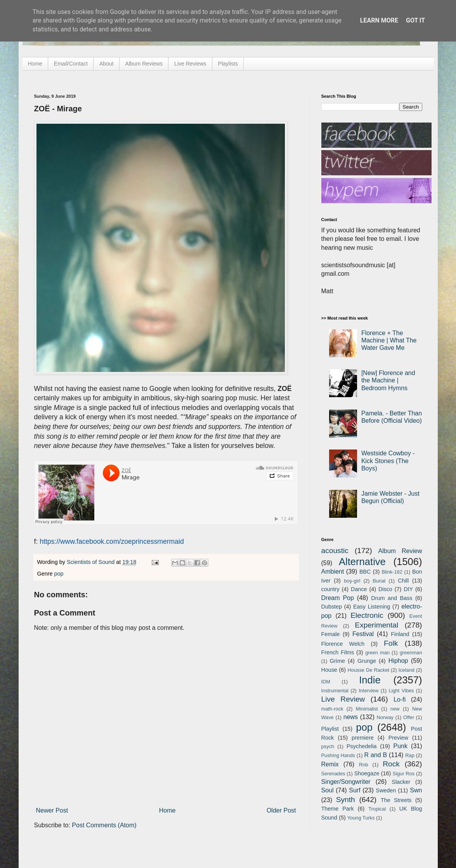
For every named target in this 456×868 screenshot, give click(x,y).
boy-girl (352, 581)
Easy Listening (372, 607)
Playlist (330, 729)
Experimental (376, 625)
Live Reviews (190, 64)
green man (377, 653)
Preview (398, 738)
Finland (400, 634)
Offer (409, 717)
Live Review (343, 699)
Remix (330, 764)
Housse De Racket (369, 670)
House (329, 670)
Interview (368, 691)
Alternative (362, 562)
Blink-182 (392, 572)
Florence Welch (343, 644)
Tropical (377, 809)
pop (59, 574)
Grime (337, 661)
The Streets (396, 800)
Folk (391, 643)
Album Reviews (144, 64)
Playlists (228, 64)
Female (331, 634)
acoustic (335, 551)
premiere (363, 738)
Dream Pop (338, 598)
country (330, 589)
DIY (408, 589)
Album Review (400, 551)
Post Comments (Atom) (104, 825)
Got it (415, 20)
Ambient (333, 571)
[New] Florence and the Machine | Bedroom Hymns (388, 380)
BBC (365, 572)
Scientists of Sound (91, 562)
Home (35, 64)
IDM (326, 682)
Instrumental (335, 691)
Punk (401, 746)
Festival (363, 634)
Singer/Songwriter (346, 782)
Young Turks (361, 818)
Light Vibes (401, 691)
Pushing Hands (338, 755)
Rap (410, 755)
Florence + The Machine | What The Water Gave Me (389, 340)
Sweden (386, 790)
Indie (370, 680)
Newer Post (52, 810)
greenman (411, 653)
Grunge (367, 661)
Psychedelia (362, 746)
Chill (403, 581)
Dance (359, 589)
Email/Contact (71, 64)
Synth (346, 800)
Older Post (281, 810)
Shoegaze (367, 773)
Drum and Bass (392, 598)
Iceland (407, 670)
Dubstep (332, 607)
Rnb (363, 765)
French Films (338, 652)
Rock (391, 764)
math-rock (332, 709)
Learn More (379, 20)
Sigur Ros (404, 774)
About (107, 64)
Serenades (333, 774)
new (395, 709)
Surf (355, 790)
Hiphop (398, 661)
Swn (416, 790)
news (351, 717)
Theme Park (338, 809)
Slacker (401, 782)
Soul (328, 790)
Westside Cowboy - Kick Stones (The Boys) (388, 461)
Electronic (367, 615)
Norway (385, 717)
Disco (385, 589)
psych (328, 746)
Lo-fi (400, 699)
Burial (379, 581)
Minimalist (367, 709)
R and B (375, 755)
